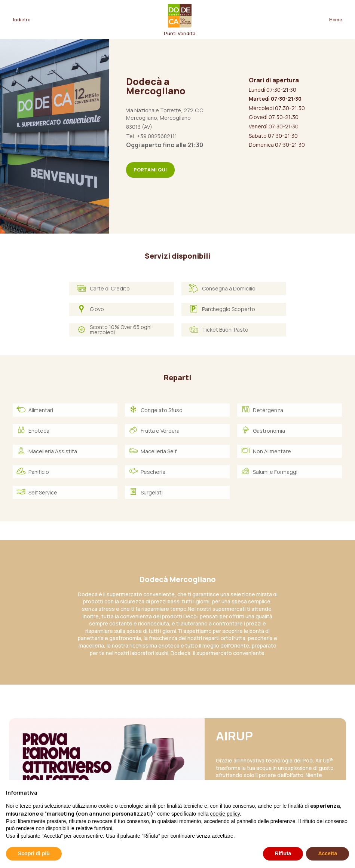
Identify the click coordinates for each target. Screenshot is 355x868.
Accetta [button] (328, 853)
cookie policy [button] (225, 814)
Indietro (22, 20)
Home (336, 20)
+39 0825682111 (157, 136)
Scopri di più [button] (34, 853)
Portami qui (150, 170)
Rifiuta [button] (283, 853)
